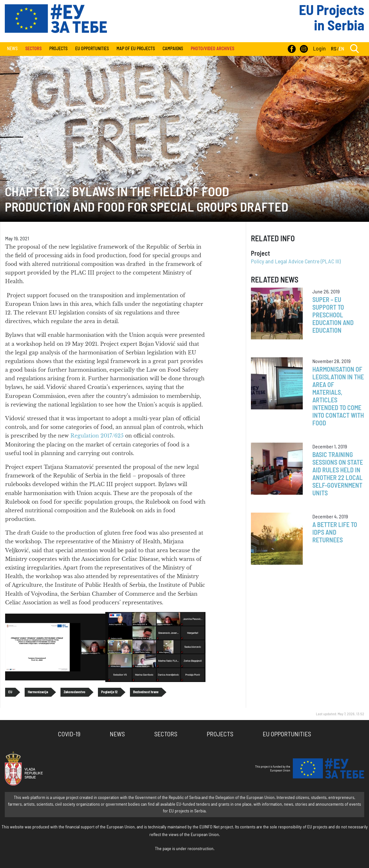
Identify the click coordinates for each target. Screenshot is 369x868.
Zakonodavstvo (75, 692)
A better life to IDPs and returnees (335, 533)
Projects (58, 49)
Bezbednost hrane (146, 692)
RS (334, 49)
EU (10, 692)
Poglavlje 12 (109, 692)
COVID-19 (69, 734)
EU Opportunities (92, 49)
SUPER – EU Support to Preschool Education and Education (333, 315)
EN (341, 49)
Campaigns (173, 49)
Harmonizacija (38, 692)
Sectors (166, 734)
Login (319, 49)
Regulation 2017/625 (98, 436)
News (12, 49)
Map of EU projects (136, 49)
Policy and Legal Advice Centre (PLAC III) (296, 262)
